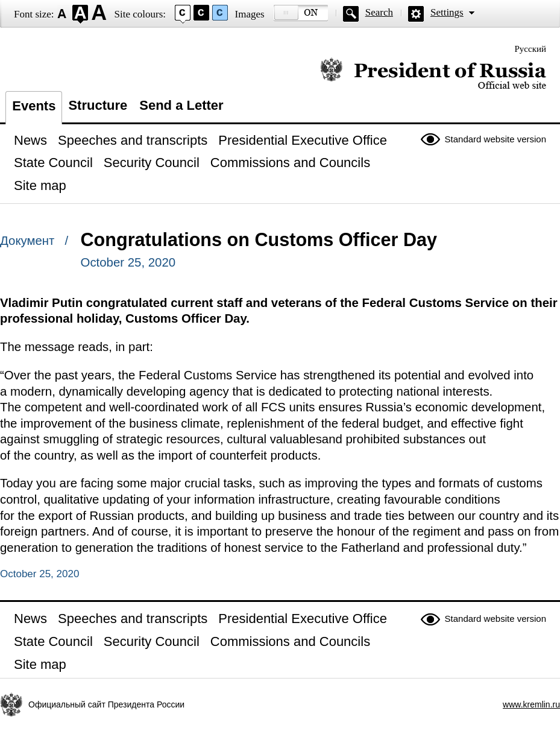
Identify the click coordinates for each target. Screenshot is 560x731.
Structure (98, 105)
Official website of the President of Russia (433, 74)
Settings (447, 12)
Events (34, 106)
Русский (531, 49)
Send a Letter (181, 105)
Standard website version (496, 139)
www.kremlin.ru (531, 704)
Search (379, 12)
